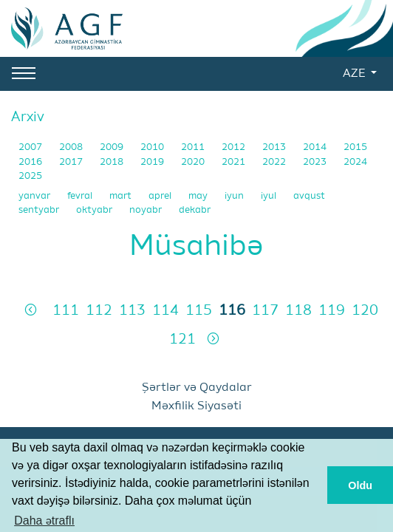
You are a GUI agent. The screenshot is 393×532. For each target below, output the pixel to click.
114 (165, 311)
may (199, 196)
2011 (194, 147)
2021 (235, 162)
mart (122, 196)
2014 (316, 147)
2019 (153, 162)
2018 (113, 162)
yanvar (35, 196)
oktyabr (95, 210)
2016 (31, 162)
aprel (161, 196)
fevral (81, 196)
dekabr (195, 210)
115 (199, 311)
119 (332, 311)
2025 (30, 176)
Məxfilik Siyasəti (196, 406)
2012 (235, 147)
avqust (309, 196)
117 (265, 311)
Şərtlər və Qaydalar (197, 388)
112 (99, 311)
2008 (72, 147)
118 (298, 311)
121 (182, 340)
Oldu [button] (360, 485)
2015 (355, 147)
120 (365, 311)
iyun (235, 196)
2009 (113, 147)
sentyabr (40, 210)
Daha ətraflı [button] (44, 521)
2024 (355, 162)
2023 (316, 162)
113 (132, 311)
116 (232, 311)
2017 (72, 162)
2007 (31, 147)
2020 (194, 162)
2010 (153, 147)
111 (66, 311)
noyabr (147, 210)
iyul (270, 196)
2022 (275, 162)
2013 (275, 147)
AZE (355, 74)
